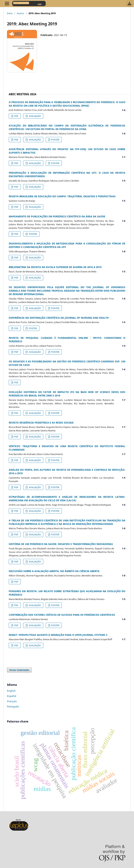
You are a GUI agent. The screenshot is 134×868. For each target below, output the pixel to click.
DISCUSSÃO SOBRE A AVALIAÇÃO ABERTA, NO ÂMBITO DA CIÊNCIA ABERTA (54, 571)
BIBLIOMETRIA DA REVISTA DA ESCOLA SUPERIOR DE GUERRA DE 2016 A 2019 (55, 267)
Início (10, 13)
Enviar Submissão (19, 670)
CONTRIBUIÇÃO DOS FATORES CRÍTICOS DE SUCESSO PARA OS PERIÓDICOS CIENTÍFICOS (62, 615)
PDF (16, 116)
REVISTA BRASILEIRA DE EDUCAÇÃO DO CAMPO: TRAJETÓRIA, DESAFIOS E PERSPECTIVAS (62, 196)
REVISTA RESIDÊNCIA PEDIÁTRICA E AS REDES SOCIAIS (41, 423)
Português (13, 706)
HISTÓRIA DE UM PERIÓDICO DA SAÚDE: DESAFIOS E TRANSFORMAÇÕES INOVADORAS (61, 544)
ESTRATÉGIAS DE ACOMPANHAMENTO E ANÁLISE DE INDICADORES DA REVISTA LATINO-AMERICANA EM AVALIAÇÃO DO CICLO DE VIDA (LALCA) (67, 499)
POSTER (55, 140)
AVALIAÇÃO (35, 116)
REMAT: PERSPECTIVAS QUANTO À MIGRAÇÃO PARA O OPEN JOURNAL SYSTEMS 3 (58, 635)
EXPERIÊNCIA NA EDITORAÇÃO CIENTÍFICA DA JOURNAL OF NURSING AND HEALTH (59, 318)
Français (12, 701)
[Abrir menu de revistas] (129, 4)
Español (12, 696)
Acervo (21, 13)
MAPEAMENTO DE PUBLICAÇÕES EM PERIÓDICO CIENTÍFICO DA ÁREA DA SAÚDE (57, 216)
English (11, 691)
